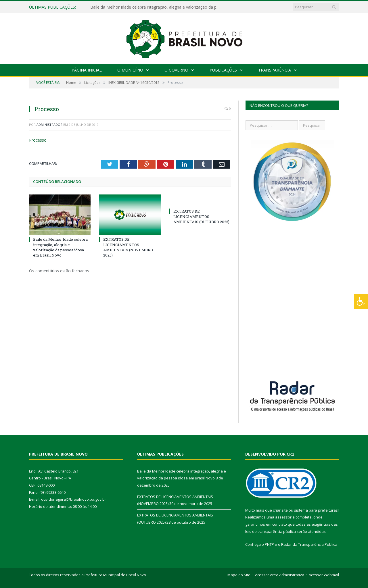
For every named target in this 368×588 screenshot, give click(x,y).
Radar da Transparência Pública (309, 544)
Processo (38, 140)
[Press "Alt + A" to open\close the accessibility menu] (361, 301)
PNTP (269, 544)
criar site (280, 510)
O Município (130, 70)
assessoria (285, 517)
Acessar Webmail (324, 575)
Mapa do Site (239, 575)
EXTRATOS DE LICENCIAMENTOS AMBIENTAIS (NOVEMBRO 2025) (128, 247)
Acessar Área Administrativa (280, 575)
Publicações (223, 70)
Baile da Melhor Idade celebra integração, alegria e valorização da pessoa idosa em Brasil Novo (156, 7)
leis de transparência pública (271, 531)
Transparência (275, 70)
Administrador (49, 125)
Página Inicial (87, 70)
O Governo (176, 70)
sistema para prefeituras (316, 510)
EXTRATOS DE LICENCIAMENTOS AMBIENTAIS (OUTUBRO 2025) (201, 216)
